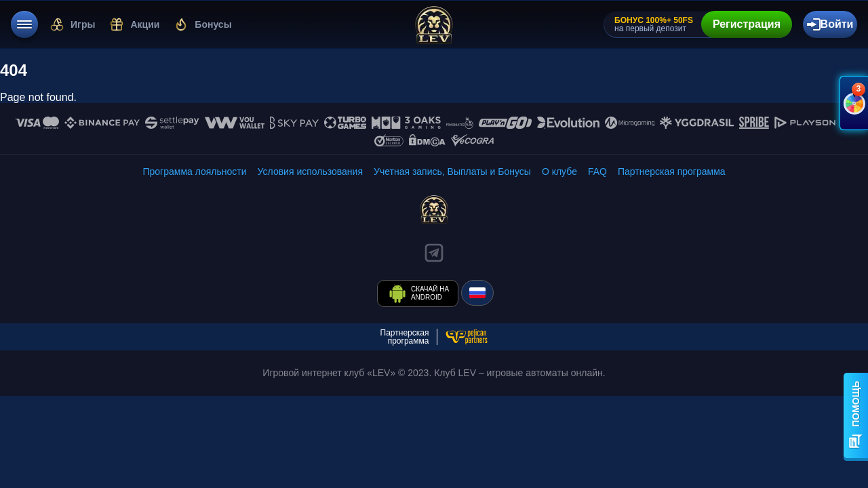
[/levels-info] (194, 171)
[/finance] (452, 171)
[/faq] (597, 171)
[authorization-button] (830, 24)
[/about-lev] (559, 171)
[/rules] (310, 171)
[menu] (24, 24)
